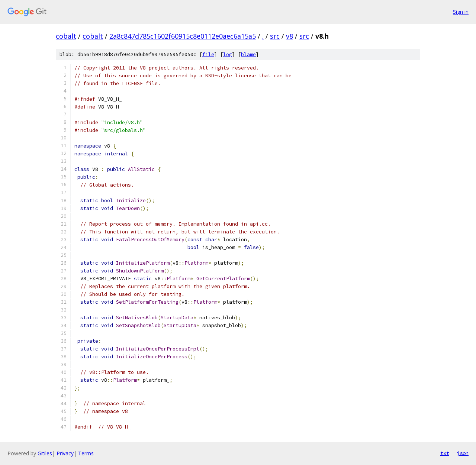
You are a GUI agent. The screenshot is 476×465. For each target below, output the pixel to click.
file (208, 54)
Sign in (461, 12)
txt (445, 453)
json (463, 453)
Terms (86, 453)
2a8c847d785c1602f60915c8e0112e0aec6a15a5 (183, 36)
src (275, 36)
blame (248, 54)
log (228, 54)
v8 (290, 36)
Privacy (65, 453)
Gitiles (45, 453)
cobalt (66, 36)
